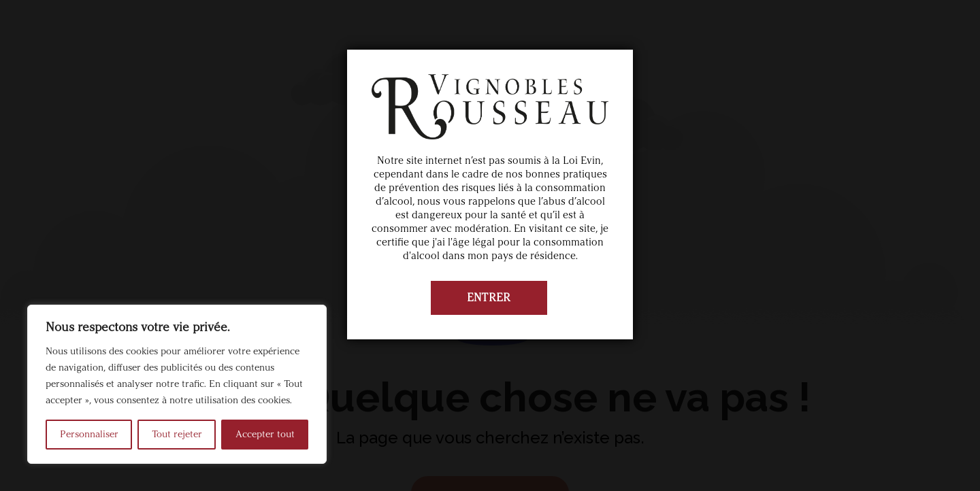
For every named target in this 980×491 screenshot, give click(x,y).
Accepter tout (265, 434)
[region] (177, 384)
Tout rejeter (177, 434)
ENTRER (489, 298)
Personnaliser (89, 434)
